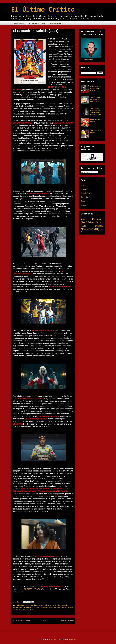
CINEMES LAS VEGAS (34, 589)
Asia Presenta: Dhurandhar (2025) (96, 88)
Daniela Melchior (49, 605)
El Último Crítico (43, 10)
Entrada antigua (67, 621)
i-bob (55, 640)
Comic (36, 605)
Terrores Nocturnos (37, 23)
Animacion (85, 189)
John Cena (52, 607)
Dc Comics (62, 605)
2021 (20, 605)
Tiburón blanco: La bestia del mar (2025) (96, 99)
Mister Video (19, 23)
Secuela (70, 607)
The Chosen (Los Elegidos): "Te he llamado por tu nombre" (96, 111)
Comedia (30, 605)
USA (24, 610)
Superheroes (17, 610)
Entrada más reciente (21, 621)
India (102, 230)
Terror (83, 201)
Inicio (45, 621)
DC (56, 605)
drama (83, 205)
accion (24, 605)
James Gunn (44, 607)
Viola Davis (30, 610)
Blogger (74, 640)
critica (41, 605)
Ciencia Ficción (87, 193)
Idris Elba (36, 607)
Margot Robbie (62, 607)
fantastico (29, 607)
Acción (83, 185)
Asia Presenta (56, 23)
